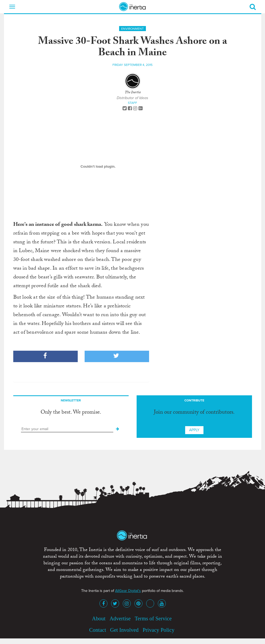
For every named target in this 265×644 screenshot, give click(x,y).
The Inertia (133, 93)
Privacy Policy (159, 630)
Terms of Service (153, 618)
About (99, 618)
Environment (132, 29)
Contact (98, 630)
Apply (194, 430)
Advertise (120, 618)
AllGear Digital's (128, 591)
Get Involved (124, 630)
